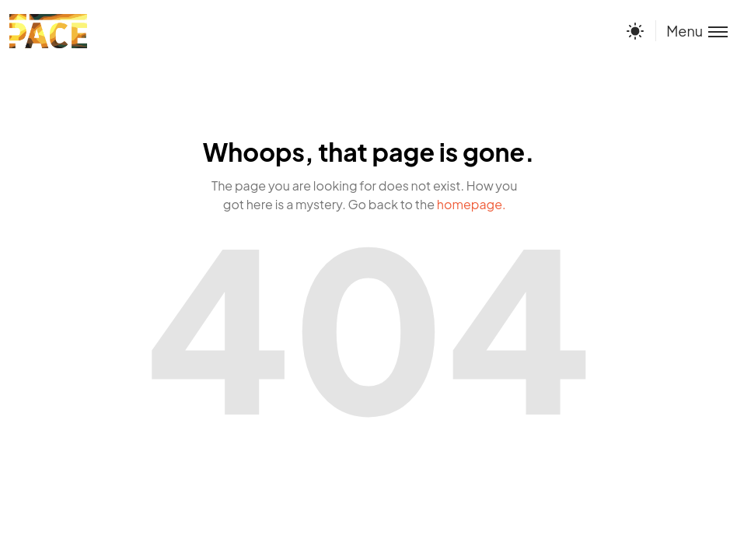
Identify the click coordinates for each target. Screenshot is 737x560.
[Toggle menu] (692, 31)
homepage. (472, 204)
